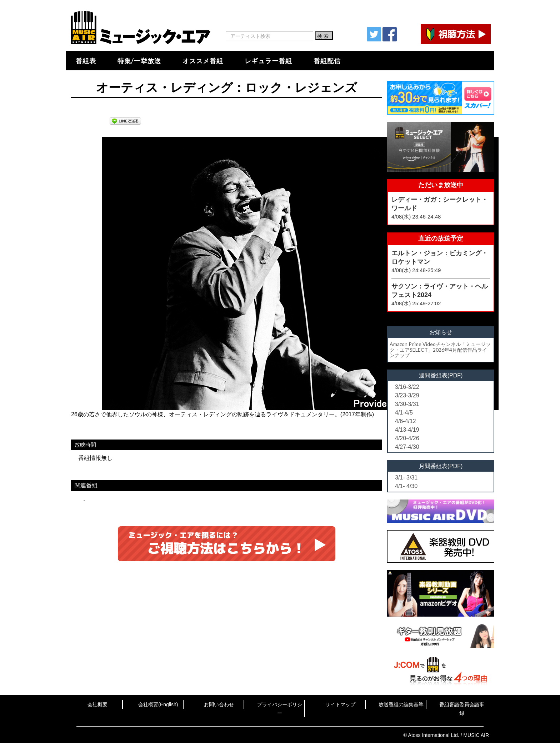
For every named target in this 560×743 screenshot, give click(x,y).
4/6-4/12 (406, 421)
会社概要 (97, 704)
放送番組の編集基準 (401, 704)
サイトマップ (340, 704)
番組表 (86, 61)
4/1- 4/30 (406, 486)
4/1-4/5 (404, 413)
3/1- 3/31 (406, 478)
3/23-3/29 (407, 395)
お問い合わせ (219, 704)
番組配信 (327, 61)
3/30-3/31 (407, 404)
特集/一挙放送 (139, 61)
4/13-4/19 (407, 430)
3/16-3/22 (407, 387)
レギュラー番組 (268, 61)
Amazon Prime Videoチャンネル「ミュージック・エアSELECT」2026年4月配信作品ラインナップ (440, 350)
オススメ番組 (203, 61)
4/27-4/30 (407, 447)
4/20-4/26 (407, 438)
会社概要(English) (158, 704)
